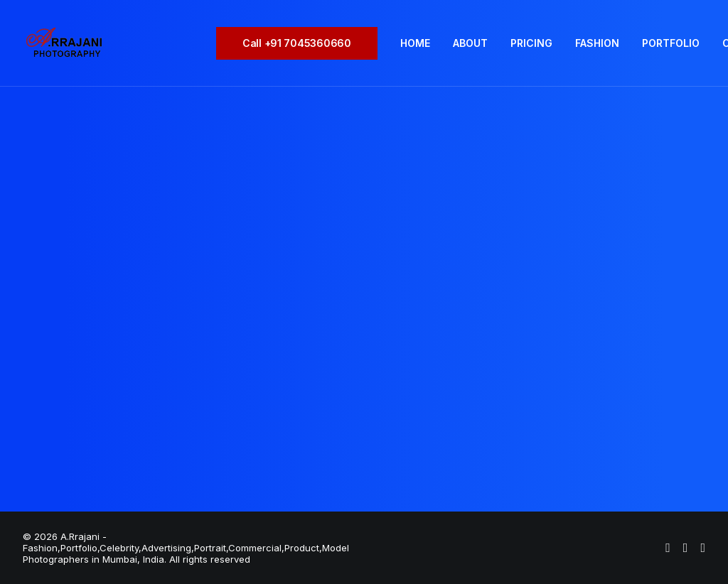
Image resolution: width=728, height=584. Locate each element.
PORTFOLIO (671, 43)
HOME (415, 43)
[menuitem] (302, 43)
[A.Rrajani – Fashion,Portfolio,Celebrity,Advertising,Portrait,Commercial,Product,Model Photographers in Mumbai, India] (64, 43)
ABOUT (470, 43)
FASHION (597, 43)
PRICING (531, 43)
